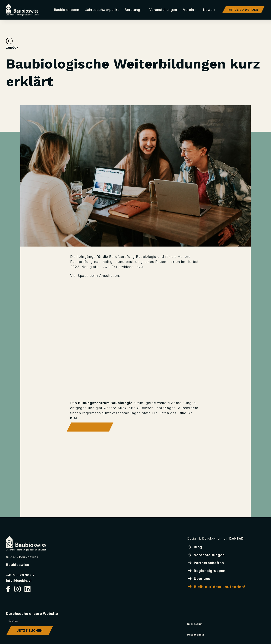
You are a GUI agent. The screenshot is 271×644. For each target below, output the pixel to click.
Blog (195, 547)
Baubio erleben (67, 10)
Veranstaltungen (163, 10)
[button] (134, 10)
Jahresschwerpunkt (102, 10)
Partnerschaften (206, 563)
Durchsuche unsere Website (32, 614)
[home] (22, 10)
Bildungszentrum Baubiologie (105, 403)
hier (74, 418)
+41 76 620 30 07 (20, 575)
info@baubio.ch (19, 581)
